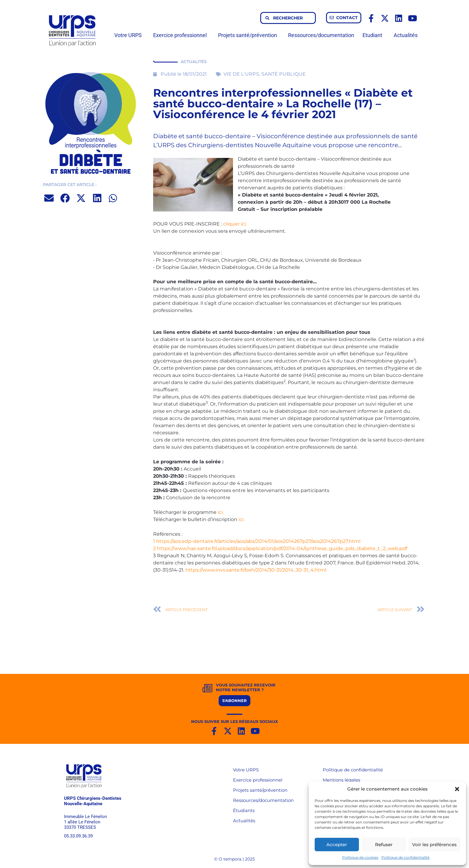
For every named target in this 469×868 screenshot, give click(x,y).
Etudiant (374, 35)
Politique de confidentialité (405, 857)
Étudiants (244, 810)
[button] (457, 789)
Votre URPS (130, 35)
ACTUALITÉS (194, 62)
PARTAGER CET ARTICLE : (70, 185)
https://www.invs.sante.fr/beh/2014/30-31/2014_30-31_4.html (256, 570)
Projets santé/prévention (249, 35)
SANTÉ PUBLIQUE (284, 74)
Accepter (337, 845)
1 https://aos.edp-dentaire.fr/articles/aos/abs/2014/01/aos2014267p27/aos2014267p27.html (257, 541)
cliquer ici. (235, 224)
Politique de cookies (360, 857)
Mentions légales (341, 780)
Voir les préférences (434, 845)
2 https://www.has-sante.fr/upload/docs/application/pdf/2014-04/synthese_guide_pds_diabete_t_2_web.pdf (280, 548)
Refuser (384, 845)
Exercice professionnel (181, 35)
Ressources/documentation (321, 35)
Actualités (406, 35)
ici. (221, 512)
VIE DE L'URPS (241, 74)
